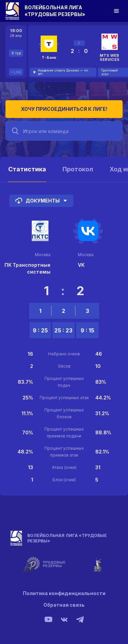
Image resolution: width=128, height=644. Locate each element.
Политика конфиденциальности (64, 593)
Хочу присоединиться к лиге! (64, 109)
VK (81, 265)
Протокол (78, 169)
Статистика (27, 169)
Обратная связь (64, 605)
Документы (41, 201)
